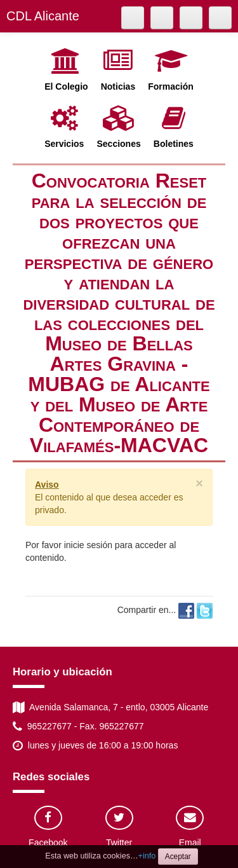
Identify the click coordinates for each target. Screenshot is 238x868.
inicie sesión (88, 545)
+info (147, 856)
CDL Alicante (43, 16)
